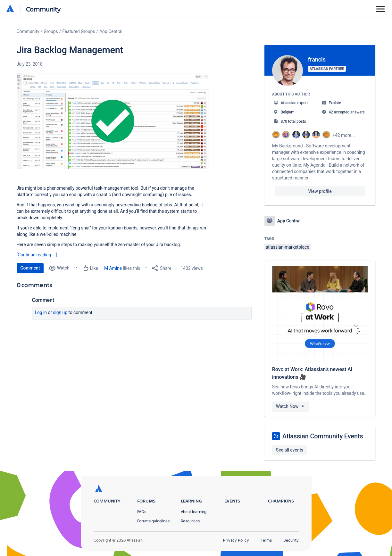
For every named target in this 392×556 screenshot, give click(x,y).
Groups (51, 31)
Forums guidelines (154, 521)
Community (43, 9)
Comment (30, 268)
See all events (290, 450)
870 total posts (293, 121)
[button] (113, 121)
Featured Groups (79, 31)
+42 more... (344, 135)
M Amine (113, 268)
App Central (111, 31)
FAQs (142, 512)
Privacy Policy (236, 540)
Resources (190, 521)
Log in (41, 312)
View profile (320, 191)
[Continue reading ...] (37, 255)
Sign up (60, 312)
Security (291, 540)
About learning (194, 512)
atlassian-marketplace (288, 247)
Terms (266, 540)
